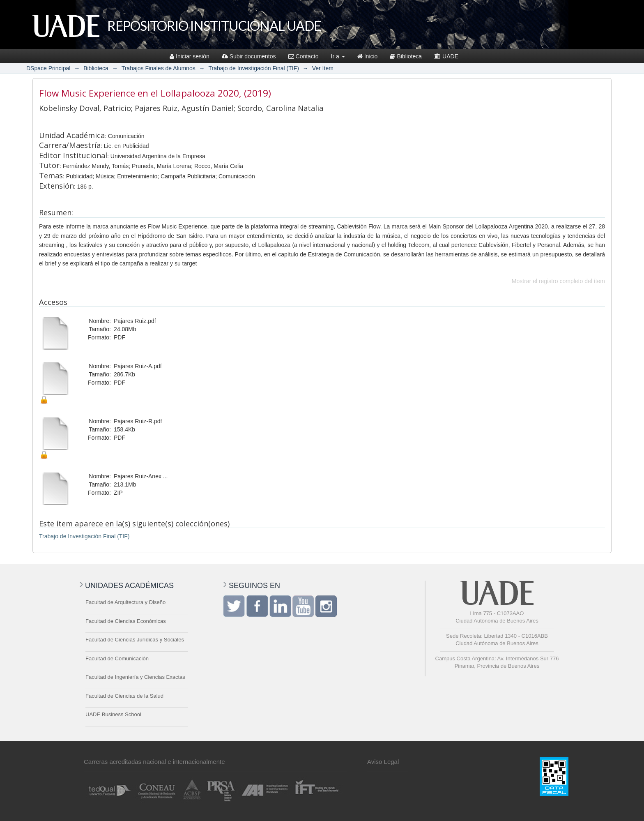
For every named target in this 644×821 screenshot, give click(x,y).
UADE (446, 56)
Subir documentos (249, 56)
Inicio (368, 56)
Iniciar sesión (190, 56)
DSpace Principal (48, 68)
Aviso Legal (383, 762)
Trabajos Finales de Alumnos (159, 68)
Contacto (304, 56)
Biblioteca (406, 56)
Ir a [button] (338, 56)
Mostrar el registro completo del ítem (558, 281)
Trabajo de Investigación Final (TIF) (253, 68)
